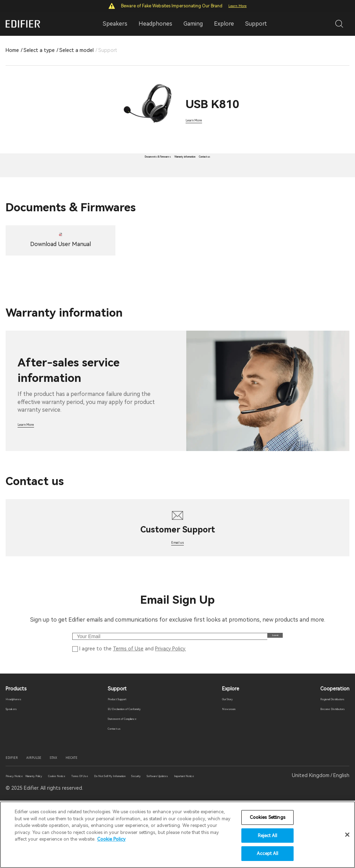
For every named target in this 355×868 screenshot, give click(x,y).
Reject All (267, 836)
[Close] (347, 835)
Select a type (39, 50)
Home (12, 50)
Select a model (76, 50)
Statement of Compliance (123, 775)
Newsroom (230, 765)
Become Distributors (324, 765)
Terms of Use (128, 703)
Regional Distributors (325, 755)
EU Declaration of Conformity (127, 765)
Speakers (16, 765)
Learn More (237, 6)
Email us (177, 585)
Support (256, 24)
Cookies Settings (267, 817)
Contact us (106, 785)
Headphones (20, 755)
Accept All (267, 853)
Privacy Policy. (170, 703)
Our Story (230, 755)
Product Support (112, 755)
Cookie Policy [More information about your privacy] (111, 839)
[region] (177, 835)
